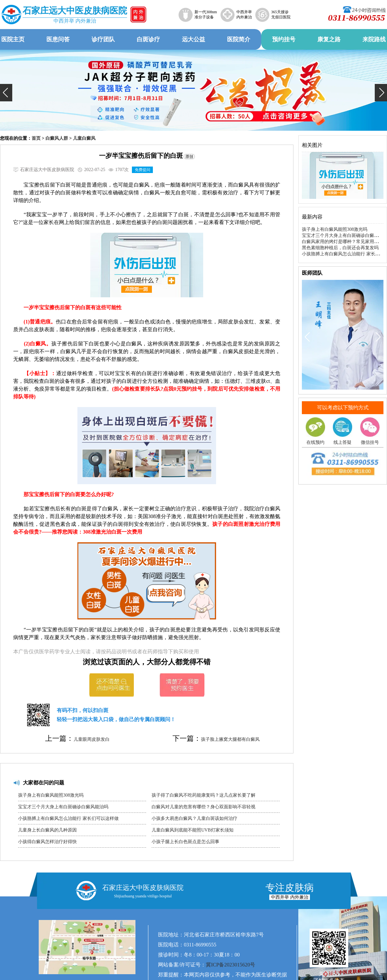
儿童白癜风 (84, 138)
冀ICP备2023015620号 (230, 965)
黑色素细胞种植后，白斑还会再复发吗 (340, 248)
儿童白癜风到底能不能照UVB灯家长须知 (193, 830)
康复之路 (329, 39)
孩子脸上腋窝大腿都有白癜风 (230, 739)
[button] (6, 93)
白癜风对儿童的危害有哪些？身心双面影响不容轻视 (203, 807)
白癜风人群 (57, 138)
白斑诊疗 (148, 39)
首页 (36, 138)
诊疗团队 (103, 39)
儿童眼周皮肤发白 (92, 739)
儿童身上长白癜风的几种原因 (47, 830)
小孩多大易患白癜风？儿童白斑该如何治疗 (194, 818)
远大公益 (193, 39)
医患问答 (58, 39)
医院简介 (239, 39)
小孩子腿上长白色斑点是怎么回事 (185, 842)
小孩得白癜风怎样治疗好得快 (47, 842)
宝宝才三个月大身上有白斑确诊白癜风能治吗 (63, 807)
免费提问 (143, 170)
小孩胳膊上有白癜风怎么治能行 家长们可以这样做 (68, 818)
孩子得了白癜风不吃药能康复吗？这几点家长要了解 (203, 795)
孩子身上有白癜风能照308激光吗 (51, 795)
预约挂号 (284, 39)
